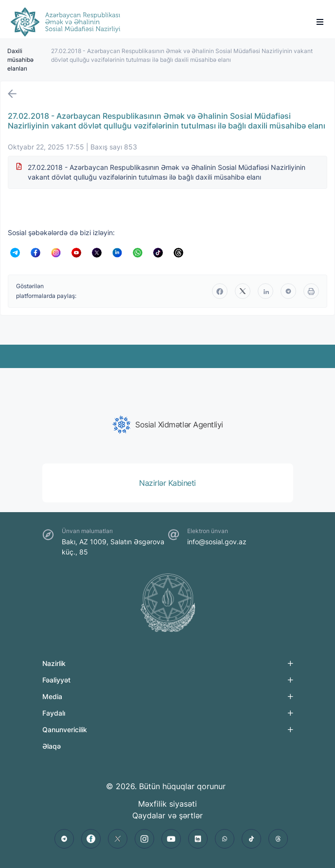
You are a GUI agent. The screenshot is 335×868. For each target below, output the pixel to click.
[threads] (278, 839)
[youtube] (171, 839)
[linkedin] (265, 291)
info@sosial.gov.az (217, 542)
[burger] (320, 22)
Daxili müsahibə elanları (20, 60)
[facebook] (220, 291)
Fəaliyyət (56, 680)
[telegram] (288, 291)
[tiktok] (251, 839)
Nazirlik (54, 663)
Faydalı (54, 713)
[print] (311, 291)
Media (52, 696)
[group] (168, 425)
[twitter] (243, 291)
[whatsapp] (225, 839)
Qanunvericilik (65, 729)
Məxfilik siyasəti (167, 804)
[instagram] (144, 839)
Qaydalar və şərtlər (167, 815)
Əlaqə (52, 746)
